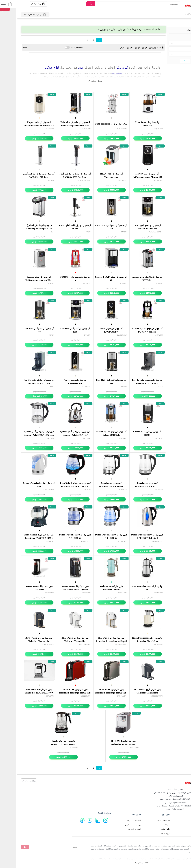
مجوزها (151, 825)
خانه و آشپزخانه (135, 29)
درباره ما (180, 825)
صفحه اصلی (179, 820)
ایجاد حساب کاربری (117, 820)
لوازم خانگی (35, 67)
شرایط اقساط (149, 833)
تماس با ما (179, 829)
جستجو (168, 61)
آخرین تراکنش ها (117, 829)
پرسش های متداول (146, 820)
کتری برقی (105, 29)
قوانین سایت (149, 829)
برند (63, 67)
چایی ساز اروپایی (90, 29)
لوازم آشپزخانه (119, 29)
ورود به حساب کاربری (116, 825)
